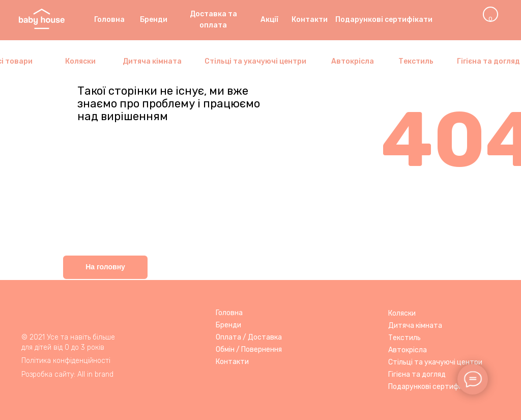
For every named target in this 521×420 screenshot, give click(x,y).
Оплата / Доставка (249, 337)
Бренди (228, 325)
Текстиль (404, 338)
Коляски (402, 313)
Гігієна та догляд (417, 374)
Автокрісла (408, 350)
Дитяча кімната (415, 326)
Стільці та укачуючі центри (435, 362)
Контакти (232, 362)
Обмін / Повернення (249, 349)
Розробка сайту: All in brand (67, 374)
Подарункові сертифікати (432, 387)
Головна (229, 313)
